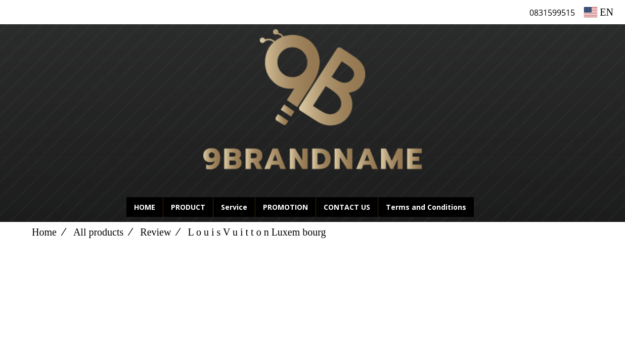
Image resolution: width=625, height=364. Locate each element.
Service (234, 207)
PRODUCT (188, 207)
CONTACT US (347, 207)
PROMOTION (285, 207)
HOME (145, 207)
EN (599, 12)
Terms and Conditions (426, 207)
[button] (489, 207)
